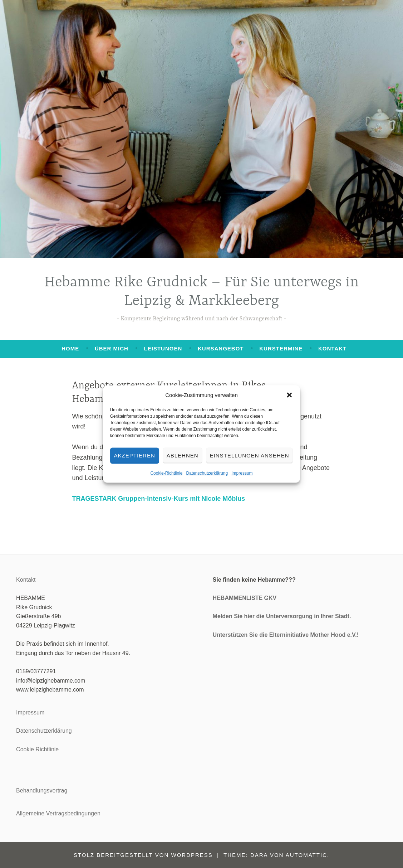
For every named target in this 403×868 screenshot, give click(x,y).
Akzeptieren (135, 455)
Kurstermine (281, 348)
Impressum (242, 473)
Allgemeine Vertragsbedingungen (58, 813)
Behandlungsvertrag (42, 791)
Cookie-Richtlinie (166, 473)
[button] (289, 395)
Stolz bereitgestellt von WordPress (143, 855)
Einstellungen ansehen (250, 455)
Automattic (306, 855)
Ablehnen (183, 455)
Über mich (112, 348)
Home (70, 348)
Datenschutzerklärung (207, 473)
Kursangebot (221, 348)
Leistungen (163, 348)
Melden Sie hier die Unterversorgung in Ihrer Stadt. (282, 616)
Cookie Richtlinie (37, 749)
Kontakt (332, 348)
